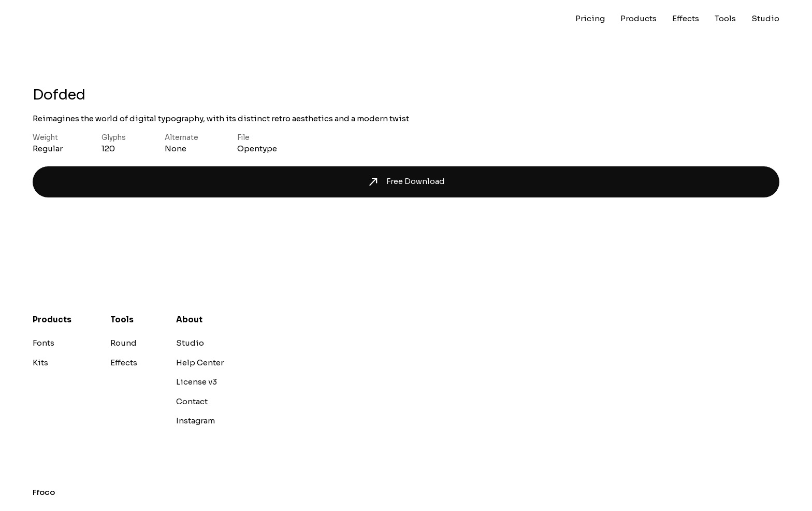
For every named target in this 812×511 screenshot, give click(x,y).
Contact (192, 401)
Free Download (406, 182)
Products (639, 18)
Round (124, 343)
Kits (40, 363)
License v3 (197, 382)
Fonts (44, 343)
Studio (765, 18)
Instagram (195, 421)
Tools (725, 18)
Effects (686, 18)
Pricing (590, 18)
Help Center (200, 363)
